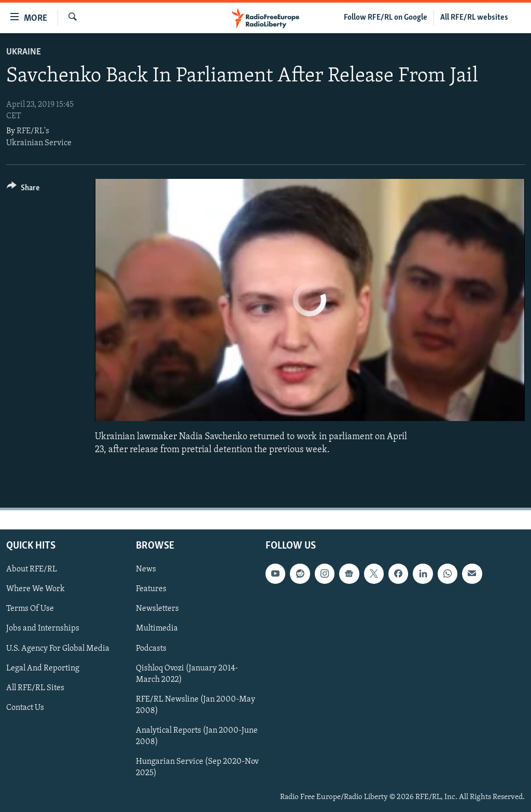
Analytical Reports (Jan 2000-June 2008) (197, 736)
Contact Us (25, 708)
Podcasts (151, 649)
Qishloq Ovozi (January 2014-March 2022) (187, 674)
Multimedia (157, 629)
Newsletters (157, 609)
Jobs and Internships (43, 629)
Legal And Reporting (43, 668)
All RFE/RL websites (474, 18)
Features (151, 589)
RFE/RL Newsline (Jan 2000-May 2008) (195, 705)
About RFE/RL (32, 569)
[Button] (23, 190)
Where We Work (36, 589)
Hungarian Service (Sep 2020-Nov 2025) (197, 767)
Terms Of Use (30, 609)
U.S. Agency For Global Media (58, 649)
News (146, 569)
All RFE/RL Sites (35, 688)
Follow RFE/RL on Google (386, 18)
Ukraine (24, 52)
